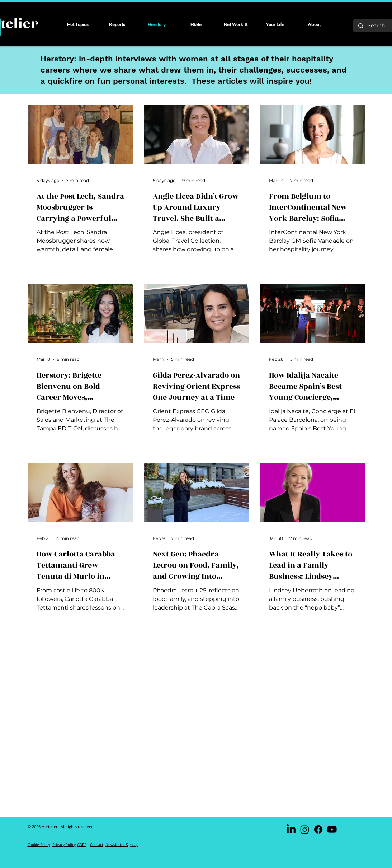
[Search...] (379, 26)
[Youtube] (332, 829)
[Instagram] (305, 829)
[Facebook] (318, 829)
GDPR (82, 845)
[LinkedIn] (291, 829)
